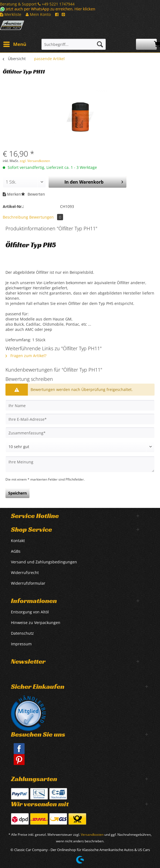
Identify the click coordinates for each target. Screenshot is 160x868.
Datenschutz (22, 633)
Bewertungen (46, 217)
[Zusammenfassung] (80, 433)
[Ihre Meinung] (80, 464)
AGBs (16, 551)
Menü (15, 44)
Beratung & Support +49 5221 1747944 (37, 4)
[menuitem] (14, 44)
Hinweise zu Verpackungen (36, 623)
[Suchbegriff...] (73, 44)
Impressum (21, 644)
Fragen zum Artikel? (26, 356)
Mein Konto (38, 14)
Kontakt (18, 541)
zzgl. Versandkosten (35, 161)
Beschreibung (15, 217)
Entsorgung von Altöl (30, 612)
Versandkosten (92, 835)
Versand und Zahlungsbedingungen (44, 562)
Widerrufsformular (28, 583)
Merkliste (11, 14)
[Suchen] (100, 44)
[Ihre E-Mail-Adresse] (80, 419)
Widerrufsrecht (25, 573)
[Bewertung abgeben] (80, 447)
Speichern (17, 493)
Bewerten (33, 194)
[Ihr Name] (80, 405)
